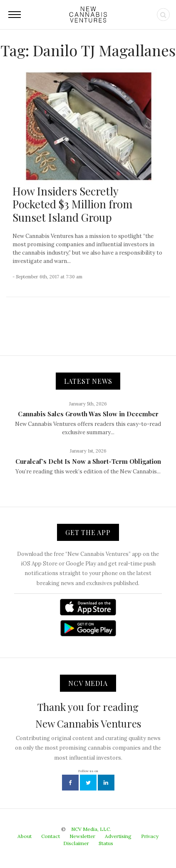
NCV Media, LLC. (91, 829)
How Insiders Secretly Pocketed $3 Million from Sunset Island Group (72, 204)
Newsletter (82, 836)
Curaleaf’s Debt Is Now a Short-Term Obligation (88, 461)
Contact (51, 836)
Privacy (150, 836)
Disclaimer (76, 843)
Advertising (118, 836)
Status (106, 843)
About (25, 836)
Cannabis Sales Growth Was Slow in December (88, 414)
